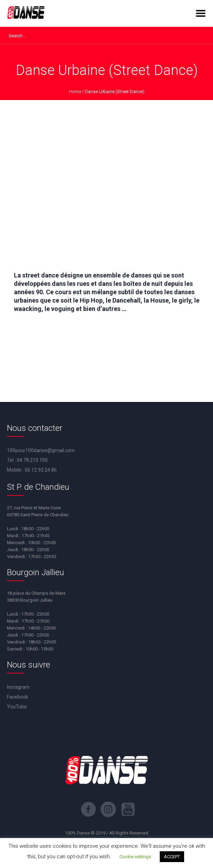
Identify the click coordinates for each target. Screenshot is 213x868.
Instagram (18, 687)
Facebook (18, 697)
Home (75, 92)
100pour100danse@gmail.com (41, 450)
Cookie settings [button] (135, 857)
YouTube (17, 707)
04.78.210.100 (32, 460)
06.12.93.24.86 (41, 470)
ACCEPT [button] (172, 857)
